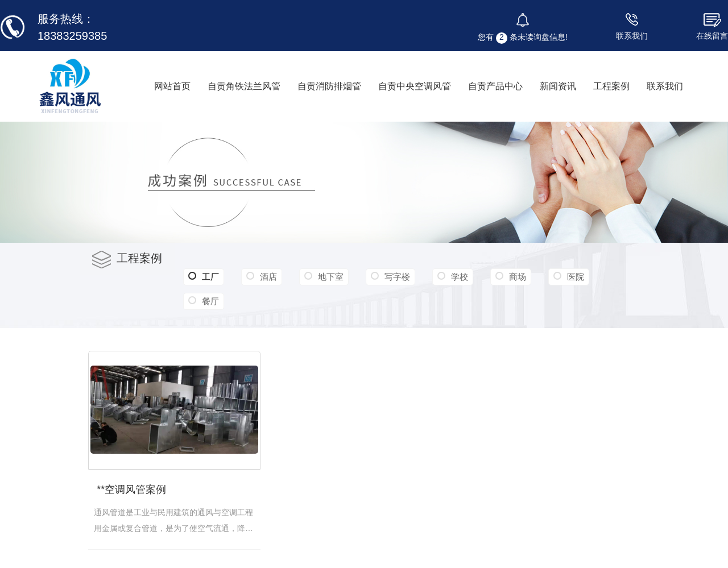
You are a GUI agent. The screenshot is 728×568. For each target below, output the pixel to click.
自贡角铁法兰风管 (244, 86)
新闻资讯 (558, 86)
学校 (460, 277)
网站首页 (172, 86)
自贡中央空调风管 (415, 86)
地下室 (331, 277)
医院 (576, 277)
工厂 (204, 277)
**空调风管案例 (131, 490)
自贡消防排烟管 (329, 86)
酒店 (268, 277)
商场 (518, 277)
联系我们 (632, 36)
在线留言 (712, 36)
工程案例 (611, 86)
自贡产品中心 (495, 86)
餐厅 (210, 301)
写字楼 (397, 277)
